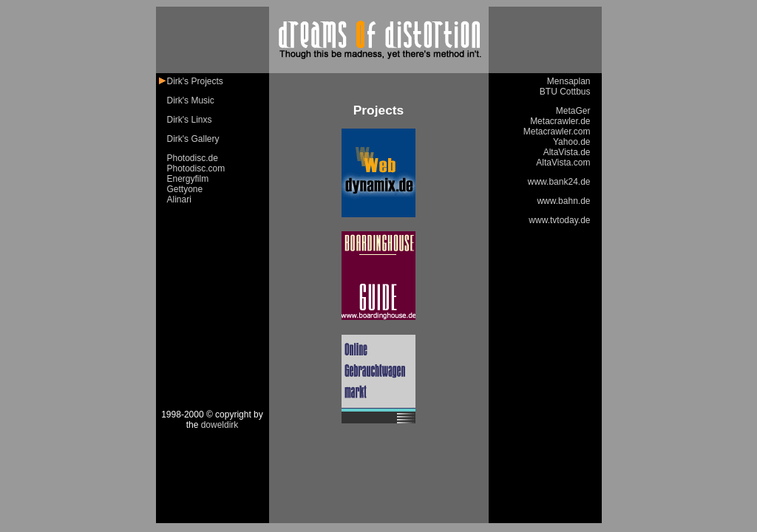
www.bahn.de (563, 201)
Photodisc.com (196, 168)
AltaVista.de (567, 152)
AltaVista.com (563, 163)
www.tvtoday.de (559, 220)
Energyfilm (188, 179)
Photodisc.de (193, 158)
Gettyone (185, 189)
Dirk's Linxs (190, 120)
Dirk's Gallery (193, 139)
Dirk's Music (191, 100)
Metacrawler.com (557, 132)
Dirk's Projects (195, 81)
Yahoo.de (572, 142)
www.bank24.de (559, 182)
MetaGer (573, 111)
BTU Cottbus (565, 92)
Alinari (179, 199)
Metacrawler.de (560, 121)
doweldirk (220, 425)
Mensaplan (569, 81)
